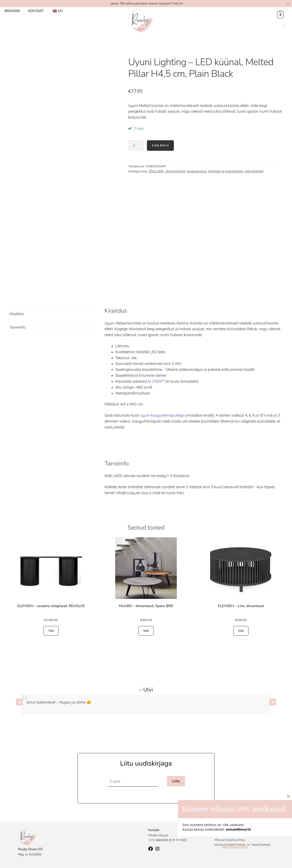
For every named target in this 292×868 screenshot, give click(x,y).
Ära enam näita (235, 847)
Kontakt (36, 11)
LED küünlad (254, 171)
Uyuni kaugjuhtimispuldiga (162, 415)
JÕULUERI (156, 171)
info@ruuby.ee (158, 835)
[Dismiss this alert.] (288, 3)
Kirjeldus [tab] (17, 314)
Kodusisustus (197, 171)
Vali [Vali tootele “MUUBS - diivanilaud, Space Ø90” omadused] (146, 631)
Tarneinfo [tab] (18, 327)
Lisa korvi (160, 145)
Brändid (12, 11)
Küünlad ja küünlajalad (226, 171)
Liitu (176, 781)
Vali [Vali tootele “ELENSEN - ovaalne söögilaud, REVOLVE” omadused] (51, 631)
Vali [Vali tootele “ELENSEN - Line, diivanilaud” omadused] (241, 631)
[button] (273, 702)
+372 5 (153, 840)
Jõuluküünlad (175, 171)
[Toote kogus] (136, 146)
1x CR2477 (156, 381)
